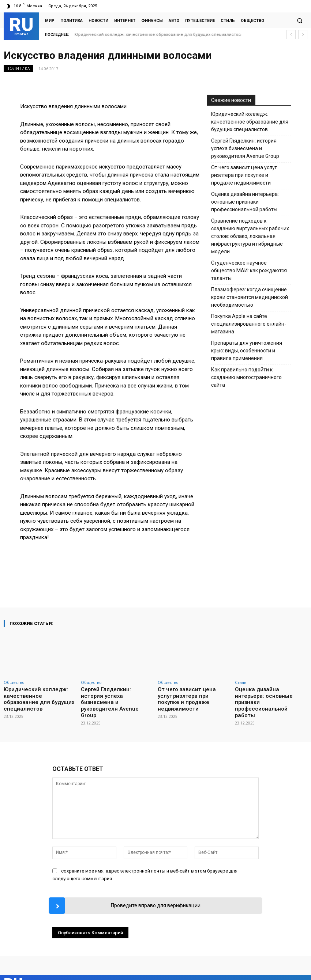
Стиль (241, 682)
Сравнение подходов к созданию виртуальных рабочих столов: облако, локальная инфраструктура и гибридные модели (250, 236)
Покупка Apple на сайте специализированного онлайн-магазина (249, 324)
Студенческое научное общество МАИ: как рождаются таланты (249, 270)
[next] (303, 35)
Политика (18, 69)
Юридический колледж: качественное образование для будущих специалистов (250, 122)
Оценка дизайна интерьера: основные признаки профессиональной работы (245, 202)
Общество (14, 682)
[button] (300, 20)
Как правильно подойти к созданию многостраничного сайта (246, 377)
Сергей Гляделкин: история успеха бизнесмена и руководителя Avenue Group (155, 35)
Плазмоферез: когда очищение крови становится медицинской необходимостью (250, 297)
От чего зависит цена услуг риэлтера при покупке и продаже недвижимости (244, 175)
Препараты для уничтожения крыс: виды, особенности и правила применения (247, 351)
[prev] (291, 35)
